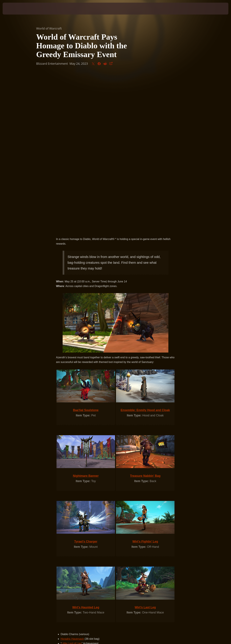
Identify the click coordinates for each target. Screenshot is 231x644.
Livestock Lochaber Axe (75, 493)
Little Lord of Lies (72, 488)
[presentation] (13, 9)
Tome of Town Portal (73, 497)
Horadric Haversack (72, 483)
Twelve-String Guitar (73, 502)
